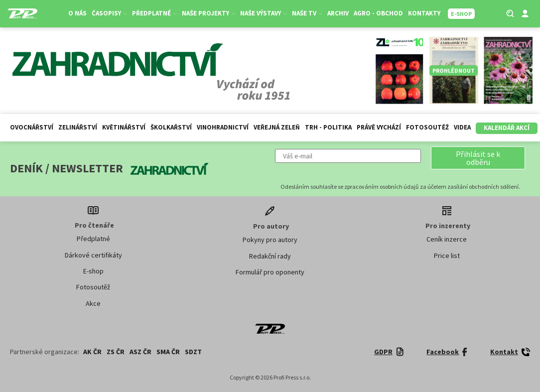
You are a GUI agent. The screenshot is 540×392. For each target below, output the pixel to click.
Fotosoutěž (427, 127)
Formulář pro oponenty (270, 272)
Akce (93, 303)
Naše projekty (208, 13)
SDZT (193, 352)
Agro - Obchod (378, 13)
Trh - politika (328, 127)
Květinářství (124, 127)
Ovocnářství (32, 127)
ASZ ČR (140, 352)
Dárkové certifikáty (93, 255)
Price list (447, 256)
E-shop (93, 271)
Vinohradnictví (223, 127)
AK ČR (92, 352)
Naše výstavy (264, 13)
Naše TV (307, 13)
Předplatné (154, 13)
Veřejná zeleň (277, 127)
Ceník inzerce (447, 239)
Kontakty (424, 13)
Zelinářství (78, 127)
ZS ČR (116, 352)
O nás (77, 13)
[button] (478, 158)
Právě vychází (379, 127)
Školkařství (171, 127)
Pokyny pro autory (270, 240)
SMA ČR (168, 352)
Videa (462, 127)
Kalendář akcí (507, 128)
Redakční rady (270, 256)
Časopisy (109, 13)
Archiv (338, 13)
